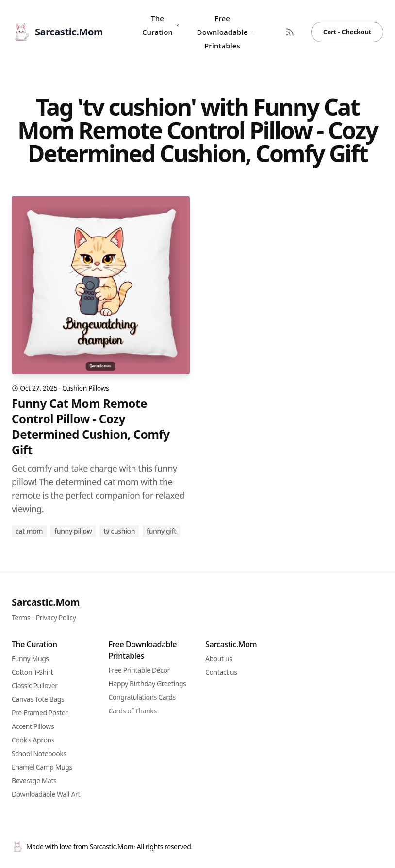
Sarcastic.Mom (46, 602)
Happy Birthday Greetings (148, 684)
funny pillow (73, 531)
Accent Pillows (33, 726)
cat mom (29, 531)
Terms (21, 618)
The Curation (161, 25)
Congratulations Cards (142, 697)
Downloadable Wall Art (46, 794)
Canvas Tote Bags (38, 699)
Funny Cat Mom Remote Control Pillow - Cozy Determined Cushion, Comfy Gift (91, 426)
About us (219, 658)
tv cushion (119, 531)
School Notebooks (39, 753)
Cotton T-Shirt (32, 672)
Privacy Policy (56, 618)
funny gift (161, 531)
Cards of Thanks (133, 711)
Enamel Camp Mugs (42, 767)
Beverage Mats (34, 781)
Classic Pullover (35, 686)
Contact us (221, 672)
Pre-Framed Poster (40, 713)
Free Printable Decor (139, 670)
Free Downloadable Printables (225, 32)
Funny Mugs (30, 658)
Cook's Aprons (33, 740)
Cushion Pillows (85, 388)
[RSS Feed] (290, 32)
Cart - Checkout (347, 32)
